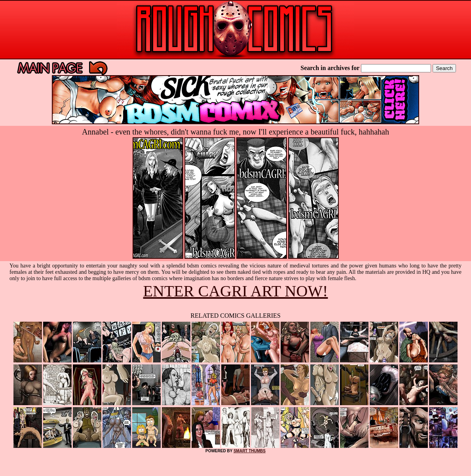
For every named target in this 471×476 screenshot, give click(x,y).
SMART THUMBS (250, 451)
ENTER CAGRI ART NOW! (236, 291)
